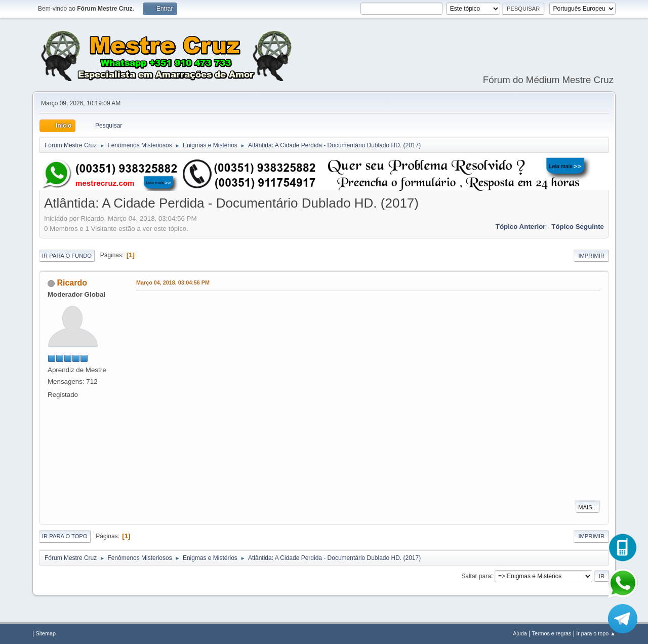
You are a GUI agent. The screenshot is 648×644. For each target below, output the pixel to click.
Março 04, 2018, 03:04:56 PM (173, 283)
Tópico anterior (521, 227)
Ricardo (72, 283)
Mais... (588, 507)
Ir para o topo (65, 536)
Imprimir (591, 256)
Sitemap (46, 633)
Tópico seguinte (578, 227)
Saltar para (476, 576)
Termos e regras (552, 633)
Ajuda (520, 633)
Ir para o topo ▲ (596, 633)
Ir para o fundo (67, 256)
